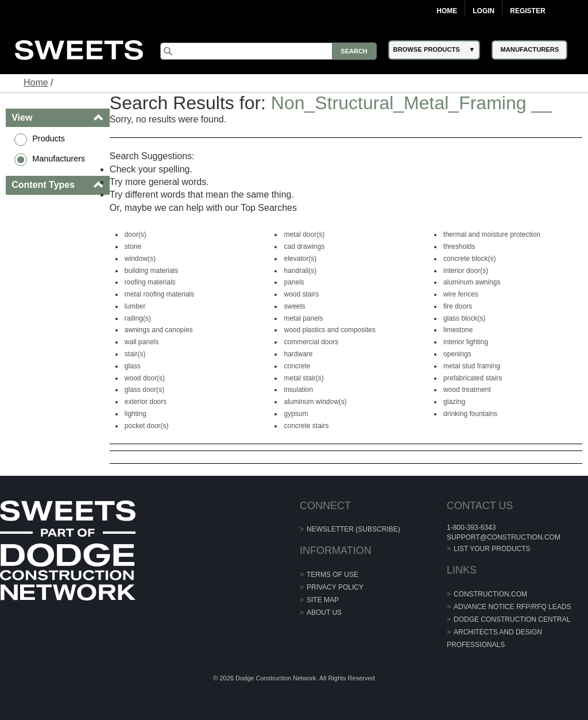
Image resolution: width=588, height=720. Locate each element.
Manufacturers (59, 159)
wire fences (461, 294)
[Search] (268, 51)
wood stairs (301, 294)
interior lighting (466, 342)
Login (483, 11)
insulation (298, 390)
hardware (298, 354)
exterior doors (146, 402)
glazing (454, 402)
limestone (458, 330)
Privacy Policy (335, 587)
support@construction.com (504, 537)
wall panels (142, 342)
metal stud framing (472, 366)
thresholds (459, 247)
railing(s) (138, 318)
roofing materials (150, 282)
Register (527, 11)
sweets (294, 306)
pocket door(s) (147, 426)
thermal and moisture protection (492, 234)
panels (294, 282)
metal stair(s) (303, 378)
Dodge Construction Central (512, 619)
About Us (324, 613)
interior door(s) (466, 271)
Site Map (323, 600)
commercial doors (311, 342)
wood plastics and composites (329, 330)
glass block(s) (464, 318)
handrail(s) (300, 271)
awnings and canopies (159, 330)
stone (133, 247)
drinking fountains (470, 414)
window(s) (140, 259)
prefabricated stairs (473, 378)
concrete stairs (306, 426)
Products (49, 138)
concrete (297, 366)
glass (133, 366)
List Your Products (492, 549)
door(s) (136, 234)
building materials (151, 271)
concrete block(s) (469, 259)
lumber (135, 306)
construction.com (490, 594)
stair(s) (135, 354)
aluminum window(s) (315, 402)
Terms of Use (332, 575)
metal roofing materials (159, 294)
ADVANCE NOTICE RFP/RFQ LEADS (512, 607)
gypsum (296, 414)
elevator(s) (300, 259)
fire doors (458, 306)
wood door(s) (145, 378)
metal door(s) (304, 234)
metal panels (303, 318)
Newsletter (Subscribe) (353, 529)
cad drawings (304, 247)
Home (447, 11)
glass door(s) (144, 390)
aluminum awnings (472, 282)
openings (457, 354)
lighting (136, 414)
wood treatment (467, 390)
